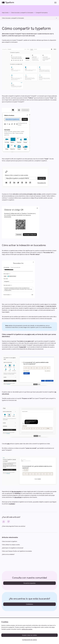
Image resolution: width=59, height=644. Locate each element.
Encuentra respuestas (30, 583)
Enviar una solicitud (20, 526)
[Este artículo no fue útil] (8, 522)
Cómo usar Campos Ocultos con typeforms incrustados (17, 551)
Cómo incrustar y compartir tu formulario (22, 13)
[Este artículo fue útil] (4, 522)
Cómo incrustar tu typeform (9, 541)
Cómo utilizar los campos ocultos (11, 545)
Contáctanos (29, 604)
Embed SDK (23, 347)
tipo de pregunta (16, 492)
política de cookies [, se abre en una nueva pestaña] (27, 629)
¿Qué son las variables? (8, 554)
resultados (12, 504)
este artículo (18, 497)
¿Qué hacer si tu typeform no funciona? (13, 548)
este (8, 444)
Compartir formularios (42, 13)
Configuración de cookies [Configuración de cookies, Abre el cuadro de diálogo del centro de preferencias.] (29, 640)
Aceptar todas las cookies (30, 635)
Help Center (5, 13)
